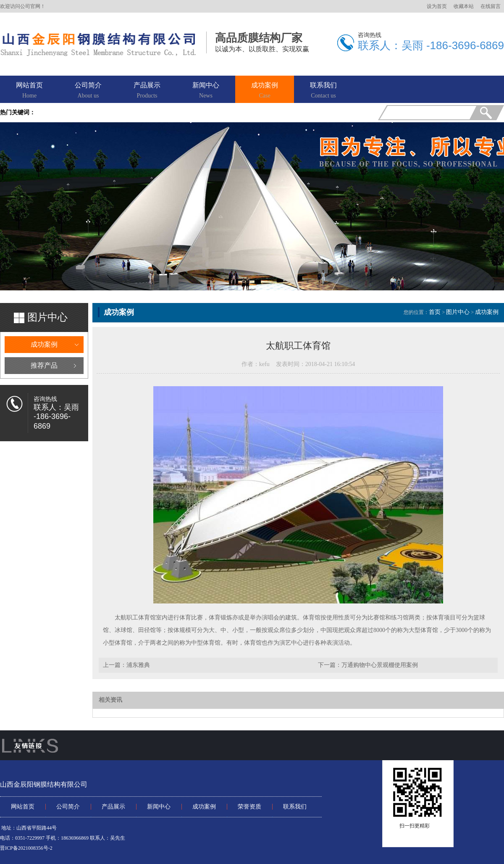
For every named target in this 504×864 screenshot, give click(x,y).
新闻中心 (206, 91)
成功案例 (265, 91)
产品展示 (147, 91)
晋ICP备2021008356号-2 (26, 848)
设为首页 (437, 6)
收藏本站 (464, 6)
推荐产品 (44, 365)
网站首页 (29, 91)
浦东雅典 (138, 665)
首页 (435, 312)
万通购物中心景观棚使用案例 (380, 665)
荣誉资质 (249, 807)
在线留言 (491, 6)
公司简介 (88, 91)
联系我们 (323, 91)
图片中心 (458, 312)
